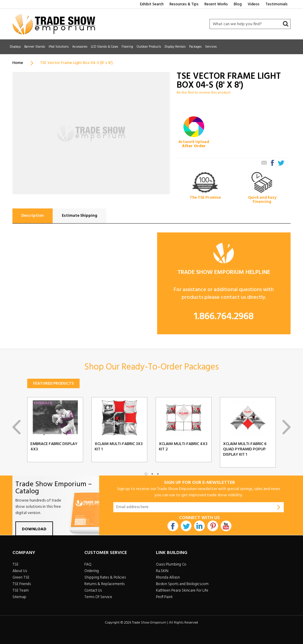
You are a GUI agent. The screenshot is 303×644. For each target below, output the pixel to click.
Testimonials (277, 4)
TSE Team (21, 591)
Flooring (127, 47)
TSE (15, 564)
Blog (238, 4)
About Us (20, 571)
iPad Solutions (59, 47)
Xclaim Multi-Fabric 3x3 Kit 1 (119, 447)
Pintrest (213, 526)
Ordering (92, 571)
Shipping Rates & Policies (105, 578)
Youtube (226, 526)
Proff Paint (164, 597)
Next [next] (286, 427)
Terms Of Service (98, 597)
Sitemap (19, 597)
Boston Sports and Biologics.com (182, 584)
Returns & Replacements (104, 584)
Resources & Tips (184, 4)
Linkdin (199, 526)
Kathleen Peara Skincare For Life (182, 591)
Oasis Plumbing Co (171, 564)
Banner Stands (35, 47)
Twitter (186, 526)
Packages (195, 47)
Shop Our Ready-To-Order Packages (151, 367)
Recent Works (216, 4)
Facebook (173, 526)
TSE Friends (22, 584)
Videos (254, 4)
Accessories (80, 47)
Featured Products (53, 384)
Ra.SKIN (162, 571)
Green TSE (21, 578)
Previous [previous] (17, 427)
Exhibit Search (152, 4)
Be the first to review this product (204, 93)
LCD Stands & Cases (104, 47)
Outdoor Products (149, 47)
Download (34, 529)
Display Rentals (175, 47)
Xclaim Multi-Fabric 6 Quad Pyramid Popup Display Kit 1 (245, 449)
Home (18, 63)
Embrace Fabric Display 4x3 (54, 447)
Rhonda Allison (168, 578)
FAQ (88, 564)
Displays (15, 47)
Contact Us (93, 591)
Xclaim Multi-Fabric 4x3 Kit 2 (183, 447)
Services (211, 47)
